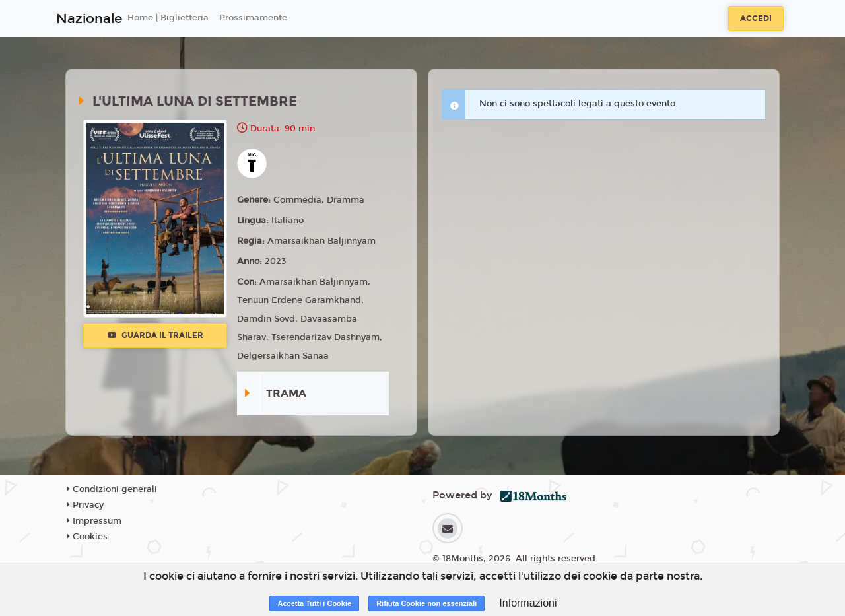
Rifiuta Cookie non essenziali (426, 603)
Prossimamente (253, 18)
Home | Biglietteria (168, 18)
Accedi (756, 18)
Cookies (87, 537)
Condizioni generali (112, 489)
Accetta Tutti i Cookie (314, 603)
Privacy (85, 505)
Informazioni (528, 603)
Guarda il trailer (155, 335)
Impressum (94, 521)
